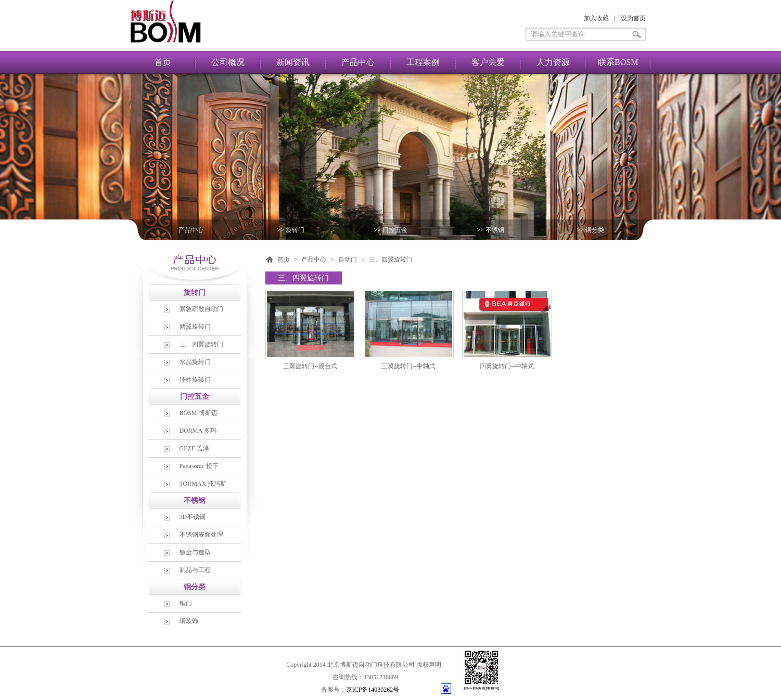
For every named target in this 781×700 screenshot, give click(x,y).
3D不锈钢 (193, 517)
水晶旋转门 (195, 362)
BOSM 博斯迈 (199, 413)
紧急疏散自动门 (201, 309)
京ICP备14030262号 (373, 690)
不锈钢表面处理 (201, 535)
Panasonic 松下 (199, 466)
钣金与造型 (195, 552)
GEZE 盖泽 (195, 448)
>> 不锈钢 (490, 230)
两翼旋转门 (195, 327)
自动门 (348, 260)
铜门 (186, 603)
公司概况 (228, 62)
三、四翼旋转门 (201, 344)
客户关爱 (488, 62)
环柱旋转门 (195, 380)
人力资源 (553, 62)
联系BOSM (618, 62)
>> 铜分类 (590, 230)
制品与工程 (195, 570)
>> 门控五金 (390, 230)
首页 (163, 62)
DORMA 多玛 (198, 431)
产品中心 (358, 62)
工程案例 (423, 62)
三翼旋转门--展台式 (310, 366)
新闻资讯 (293, 62)
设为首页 (633, 18)
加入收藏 (596, 18)
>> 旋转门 (291, 230)
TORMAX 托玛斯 (203, 484)
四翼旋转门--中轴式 (507, 366)
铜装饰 (189, 621)
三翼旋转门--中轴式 (408, 366)
